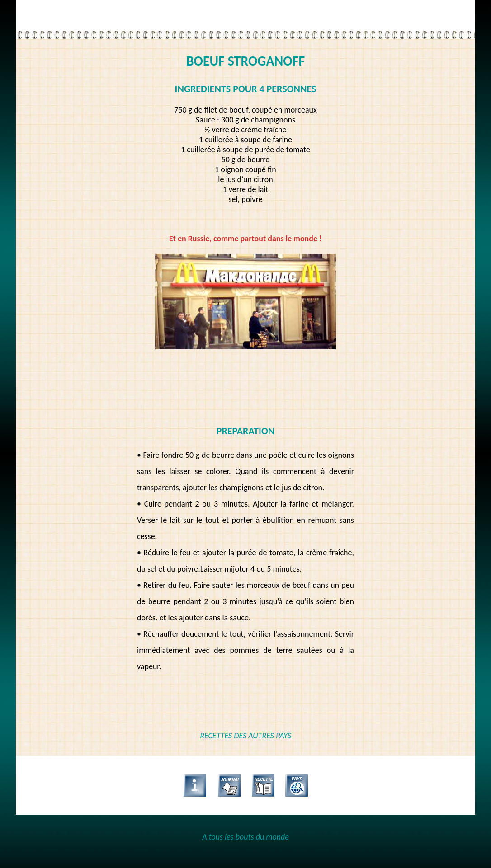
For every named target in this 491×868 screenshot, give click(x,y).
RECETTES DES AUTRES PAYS (245, 736)
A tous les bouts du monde (245, 837)
